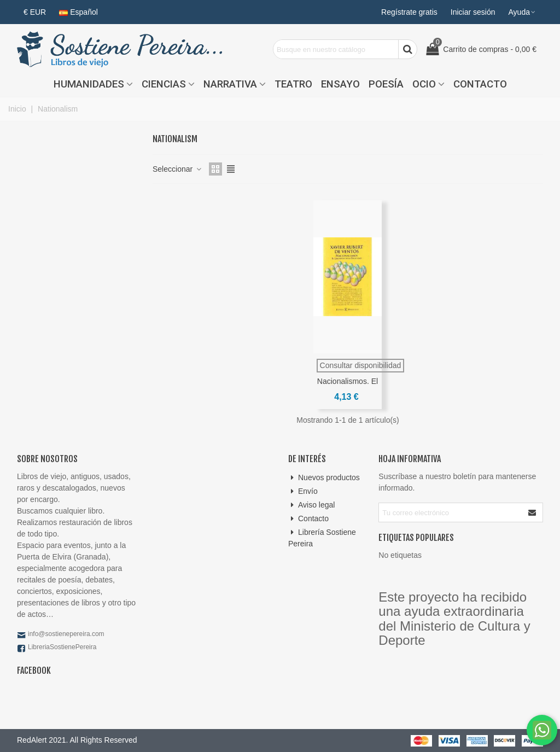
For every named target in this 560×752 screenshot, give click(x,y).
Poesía (386, 84)
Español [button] (78, 12)
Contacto (480, 84)
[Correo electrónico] (451, 512)
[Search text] (336, 49)
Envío (303, 491)
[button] (523, 12)
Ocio (424, 84)
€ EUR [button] (35, 12)
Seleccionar (177, 169)
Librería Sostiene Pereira (322, 537)
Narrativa (230, 84)
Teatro (293, 84)
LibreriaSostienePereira (62, 647)
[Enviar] (533, 512)
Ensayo (340, 84)
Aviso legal (311, 505)
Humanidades (89, 84)
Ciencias (164, 84)
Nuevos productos (324, 478)
